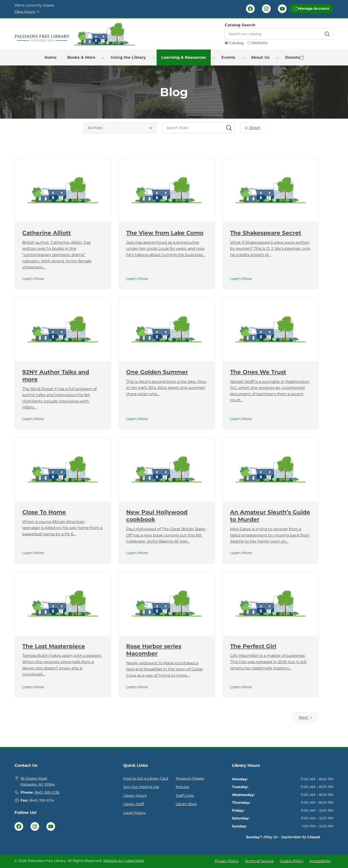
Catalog (236, 43)
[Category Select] (120, 128)
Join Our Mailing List (141, 787)
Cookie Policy (292, 861)
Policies (182, 787)
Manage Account (311, 8)
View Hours (27, 12)
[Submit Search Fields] (229, 128)
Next (306, 717)
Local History (134, 813)
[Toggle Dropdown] (103, 57)
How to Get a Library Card (146, 778)
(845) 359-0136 (47, 792)
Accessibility (320, 861)
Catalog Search (240, 25)
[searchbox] (198, 128)
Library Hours (135, 796)
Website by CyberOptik (124, 861)
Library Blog (186, 804)
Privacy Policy (227, 861)
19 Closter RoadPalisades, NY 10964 (38, 782)
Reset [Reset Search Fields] (252, 128)
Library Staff (134, 804)
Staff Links (185, 796)
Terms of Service (259, 861)
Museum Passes (190, 778)
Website (259, 43)
